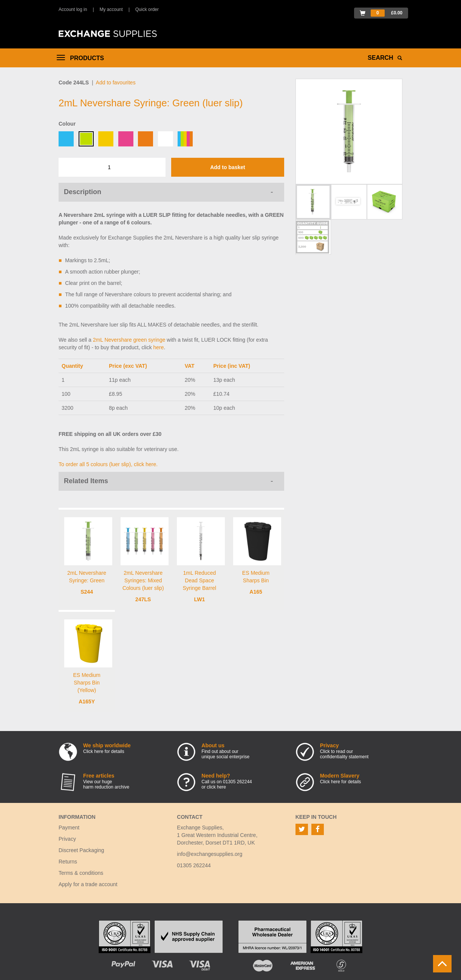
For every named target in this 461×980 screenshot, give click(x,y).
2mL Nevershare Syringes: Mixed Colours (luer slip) (143, 580)
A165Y (87, 702)
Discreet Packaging (81, 850)
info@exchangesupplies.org (210, 854)
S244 (87, 592)
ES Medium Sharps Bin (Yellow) (87, 683)
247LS (143, 599)
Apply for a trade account (88, 884)
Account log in (73, 9)
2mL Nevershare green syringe (129, 340)
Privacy (67, 839)
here (159, 347)
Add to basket (228, 167)
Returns (68, 862)
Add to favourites (116, 82)
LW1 (200, 599)
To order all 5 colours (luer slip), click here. (108, 464)
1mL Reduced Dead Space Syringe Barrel (200, 580)
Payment (69, 828)
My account (111, 9)
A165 (256, 592)
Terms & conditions (81, 873)
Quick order (147, 9)
